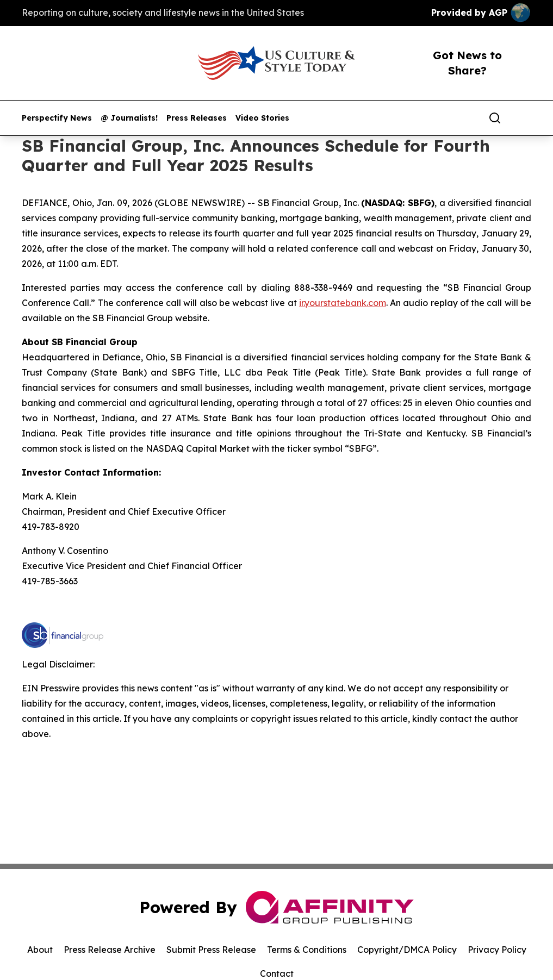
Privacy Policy (497, 950)
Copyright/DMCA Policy (407, 950)
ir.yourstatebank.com (343, 303)
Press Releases (197, 118)
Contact (277, 973)
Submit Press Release (211, 950)
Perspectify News (57, 118)
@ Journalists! (129, 118)
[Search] (495, 118)
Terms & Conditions (307, 950)
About (40, 950)
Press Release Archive (110, 950)
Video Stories (262, 118)
